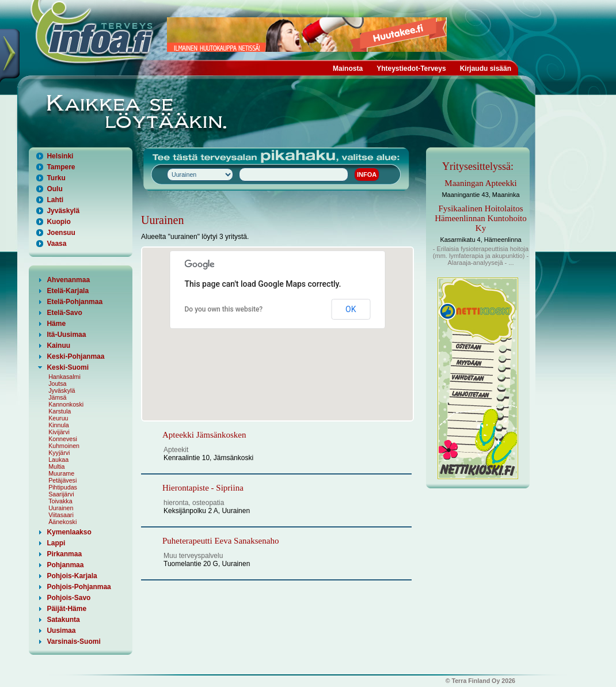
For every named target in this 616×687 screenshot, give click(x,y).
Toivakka (60, 501)
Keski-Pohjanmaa (75, 356)
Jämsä (57, 397)
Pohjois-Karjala (72, 576)
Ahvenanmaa (68, 280)
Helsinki (60, 156)
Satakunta (63, 620)
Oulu (54, 189)
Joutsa (57, 384)
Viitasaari (61, 515)
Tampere (61, 167)
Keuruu (58, 418)
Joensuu (61, 233)
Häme (56, 324)
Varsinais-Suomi (73, 642)
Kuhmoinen (64, 446)
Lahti (55, 200)
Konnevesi (63, 439)
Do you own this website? (224, 309)
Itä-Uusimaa (66, 335)
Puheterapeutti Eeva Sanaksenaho (220, 541)
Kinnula (59, 425)
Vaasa (56, 244)
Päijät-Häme (66, 609)
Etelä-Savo (64, 313)
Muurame (61, 473)
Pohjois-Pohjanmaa (79, 587)
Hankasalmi (64, 377)
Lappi (56, 543)
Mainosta (348, 69)
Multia (56, 466)
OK (351, 309)
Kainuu (58, 346)
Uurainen (61, 508)
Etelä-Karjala (68, 291)
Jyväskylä (63, 211)
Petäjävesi (62, 480)
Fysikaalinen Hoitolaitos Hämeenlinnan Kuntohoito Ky (481, 218)
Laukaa (58, 460)
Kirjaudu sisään (486, 69)
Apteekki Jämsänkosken (204, 435)
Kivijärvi (59, 432)
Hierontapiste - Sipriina (203, 488)
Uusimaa (61, 631)
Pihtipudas (63, 487)
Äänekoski (62, 522)
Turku (56, 178)
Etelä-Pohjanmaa (75, 302)
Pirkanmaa (64, 554)
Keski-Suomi (68, 367)
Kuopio (58, 222)
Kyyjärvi (59, 453)
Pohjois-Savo (69, 598)
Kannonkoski (66, 404)
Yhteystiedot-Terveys (411, 69)
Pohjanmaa (65, 565)
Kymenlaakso (69, 532)
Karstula (60, 411)
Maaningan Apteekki (480, 183)
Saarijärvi (61, 494)
